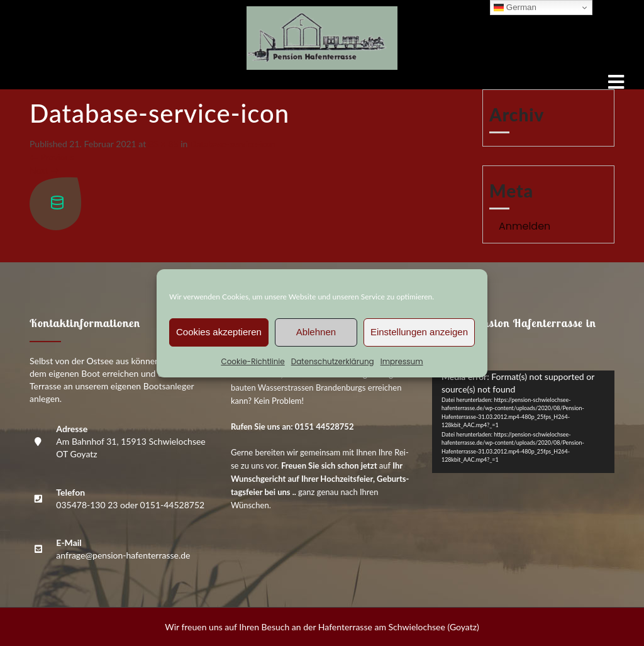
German (515, 8)
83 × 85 (164, 144)
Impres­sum (402, 361)
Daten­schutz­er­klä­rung (333, 361)
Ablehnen (316, 332)
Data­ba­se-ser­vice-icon (233, 144)
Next (44, 170)
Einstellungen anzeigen (419, 332)
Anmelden (525, 226)
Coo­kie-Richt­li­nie (253, 361)
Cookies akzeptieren (219, 332)
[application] (523, 422)
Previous (52, 157)
